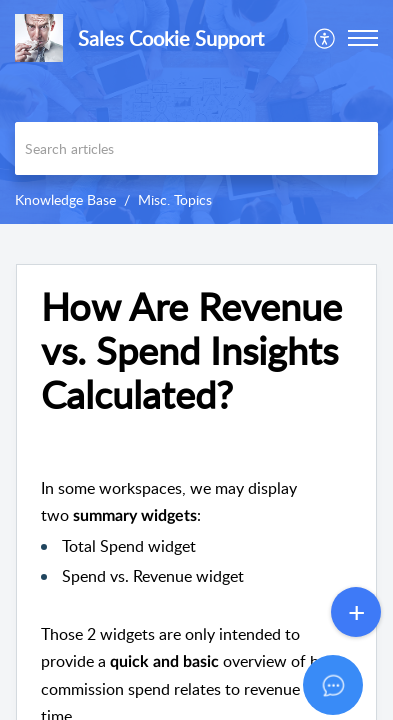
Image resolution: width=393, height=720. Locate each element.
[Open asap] (353, 680)
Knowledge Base (65, 199)
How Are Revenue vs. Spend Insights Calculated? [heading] (191, 350)
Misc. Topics (175, 199)
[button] (325, 38)
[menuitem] (325, 38)
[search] (196, 148)
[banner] (196, 112)
